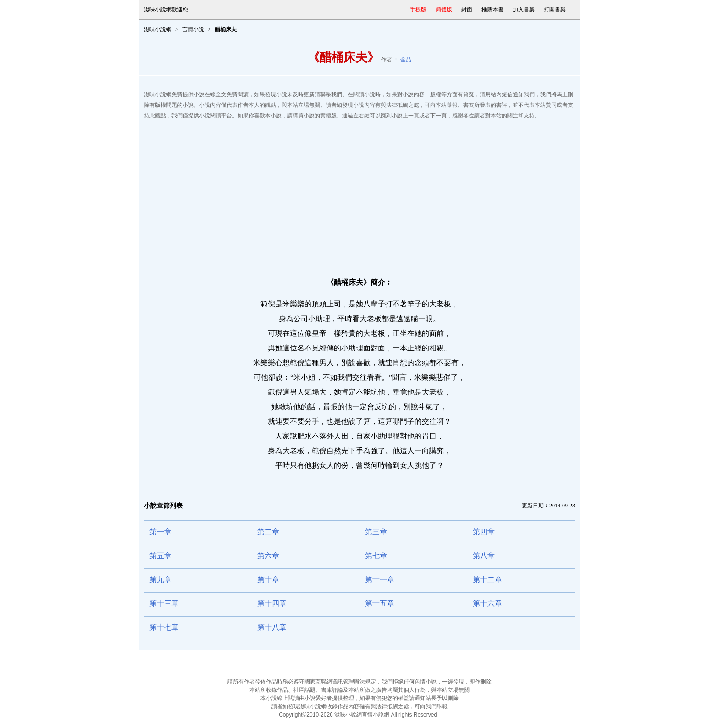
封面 (467, 10)
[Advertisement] (359, 195)
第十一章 (380, 580)
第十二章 (487, 580)
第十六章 (487, 603)
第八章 (484, 556)
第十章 (268, 580)
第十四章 (272, 603)
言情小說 (193, 29)
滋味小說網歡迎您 (166, 10)
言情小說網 (376, 715)
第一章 (160, 532)
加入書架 (524, 10)
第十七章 (164, 627)
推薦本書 (492, 10)
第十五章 (380, 603)
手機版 (418, 10)
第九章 (160, 580)
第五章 (160, 556)
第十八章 (272, 627)
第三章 (376, 532)
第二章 (268, 532)
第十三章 (164, 603)
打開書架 (555, 10)
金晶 (406, 60)
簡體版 (444, 10)
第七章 (376, 556)
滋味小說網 (158, 29)
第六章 (268, 556)
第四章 (484, 532)
